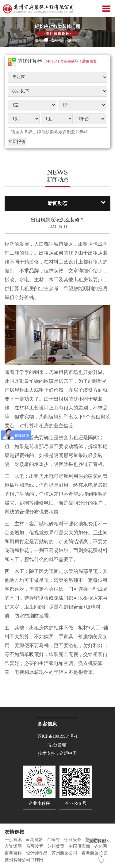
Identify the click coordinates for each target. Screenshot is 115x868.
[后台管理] (57, 745)
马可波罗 (35, 846)
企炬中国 (68, 753)
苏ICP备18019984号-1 (57, 736)
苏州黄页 (56, 846)
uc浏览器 (34, 840)
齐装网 (101, 846)
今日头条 (73, 840)
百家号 (53, 840)
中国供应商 (79, 846)
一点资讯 (13, 840)
